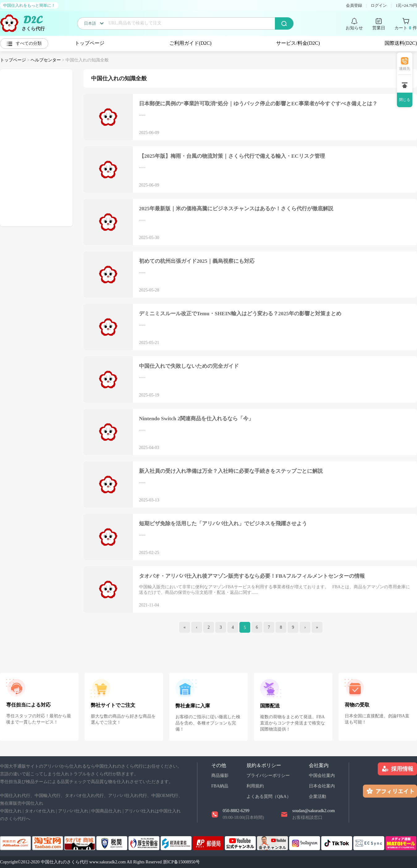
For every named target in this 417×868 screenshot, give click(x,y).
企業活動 (318, 797)
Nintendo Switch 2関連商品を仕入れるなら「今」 (196, 419)
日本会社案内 (322, 786)
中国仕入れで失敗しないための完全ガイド (189, 366)
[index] (185, 627)
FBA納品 (220, 786)
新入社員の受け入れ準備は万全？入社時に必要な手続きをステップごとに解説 (231, 471)
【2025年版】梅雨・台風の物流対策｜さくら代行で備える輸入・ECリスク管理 (232, 156)
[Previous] (197, 627)
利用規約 (255, 786)
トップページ (90, 43)
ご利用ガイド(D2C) (190, 43)
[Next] (305, 627)
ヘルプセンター (46, 60)
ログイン (379, 5)
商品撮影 (220, 776)
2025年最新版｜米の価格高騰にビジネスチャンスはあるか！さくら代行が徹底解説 (236, 209)
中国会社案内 (322, 776)
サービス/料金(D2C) (298, 43)
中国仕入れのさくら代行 (65, 862)
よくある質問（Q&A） (269, 797)
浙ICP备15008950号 (181, 862)
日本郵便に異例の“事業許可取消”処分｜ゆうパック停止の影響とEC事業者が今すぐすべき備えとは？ (258, 104)
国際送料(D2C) (401, 43)
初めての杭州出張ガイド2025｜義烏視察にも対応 (197, 261)
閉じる (405, 100)
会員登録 (354, 5)
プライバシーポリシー (268, 776)
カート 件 (406, 28)
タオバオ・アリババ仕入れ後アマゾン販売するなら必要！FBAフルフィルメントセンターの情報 (252, 576)
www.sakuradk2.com (107, 862)
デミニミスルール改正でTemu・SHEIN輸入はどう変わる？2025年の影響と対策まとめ (240, 314)
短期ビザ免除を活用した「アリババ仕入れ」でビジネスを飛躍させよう (223, 524)
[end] (317, 627)
